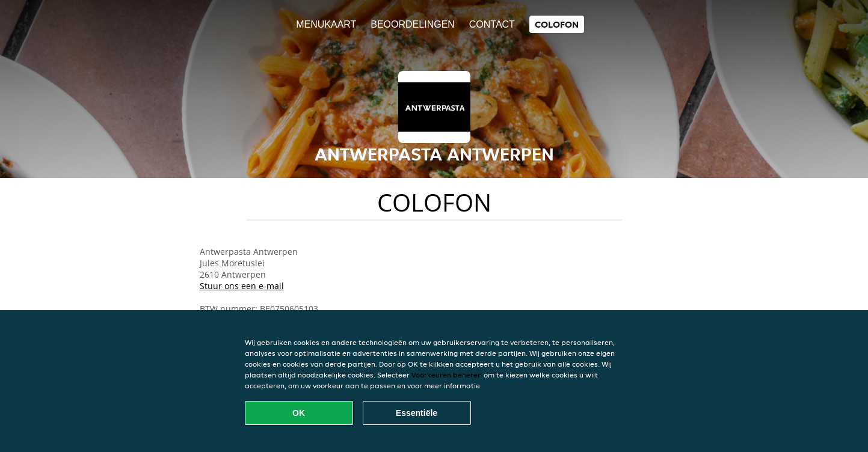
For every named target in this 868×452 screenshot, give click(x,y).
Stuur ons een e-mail (242, 286)
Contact (492, 24)
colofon (557, 24)
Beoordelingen (413, 24)
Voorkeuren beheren (447, 375)
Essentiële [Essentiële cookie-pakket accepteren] (417, 413)
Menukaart (326, 24)
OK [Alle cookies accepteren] (299, 413)
